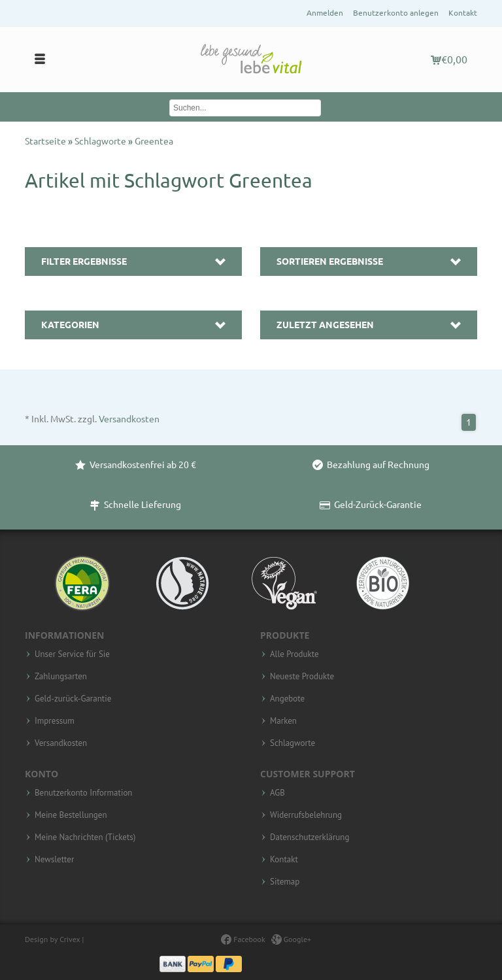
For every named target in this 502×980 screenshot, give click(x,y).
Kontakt (463, 13)
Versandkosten (129, 419)
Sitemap (285, 882)
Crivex (70, 939)
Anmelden (325, 13)
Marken (283, 721)
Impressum (55, 721)
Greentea (154, 141)
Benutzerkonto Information (83, 793)
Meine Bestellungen (71, 815)
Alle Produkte (294, 654)
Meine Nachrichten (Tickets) (85, 837)
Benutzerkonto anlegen (396, 13)
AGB (277, 793)
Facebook (243, 939)
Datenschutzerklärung (310, 837)
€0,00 (449, 59)
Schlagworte (101, 141)
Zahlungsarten (61, 677)
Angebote (287, 699)
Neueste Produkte (302, 677)
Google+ (292, 939)
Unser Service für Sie (72, 654)
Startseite (46, 141)
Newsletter (54, 860)
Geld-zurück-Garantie (73, 699)
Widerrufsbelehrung (306, 815)
